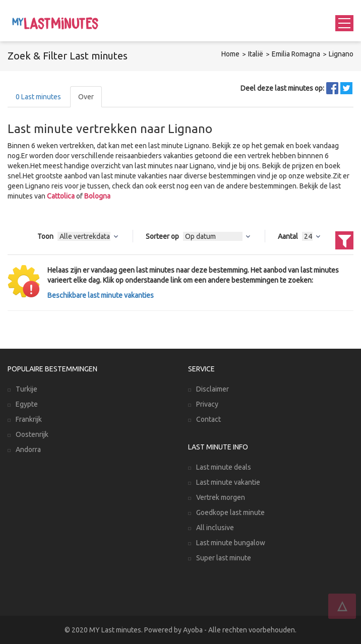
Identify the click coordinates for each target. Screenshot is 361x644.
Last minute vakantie (228, 482)
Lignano (341, 54)
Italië (256, 54)
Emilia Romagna (296, 54)
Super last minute (224, 558)
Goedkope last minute (230, 512)
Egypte (27, 404)
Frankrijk (29, 419)
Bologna (97, 196)
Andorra (28, 449)
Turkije (26, 389)
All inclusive (215, 528)
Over (86, 97)
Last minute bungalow (231, 543)
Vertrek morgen (221, 497)
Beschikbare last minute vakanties (101, 295)
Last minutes (38, 97)
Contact (208, 419)
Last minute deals (224, 467)
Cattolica (61, 196)
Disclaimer (213, 389)
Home (230, 54)
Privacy (207, 404)
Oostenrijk (32, 434)
